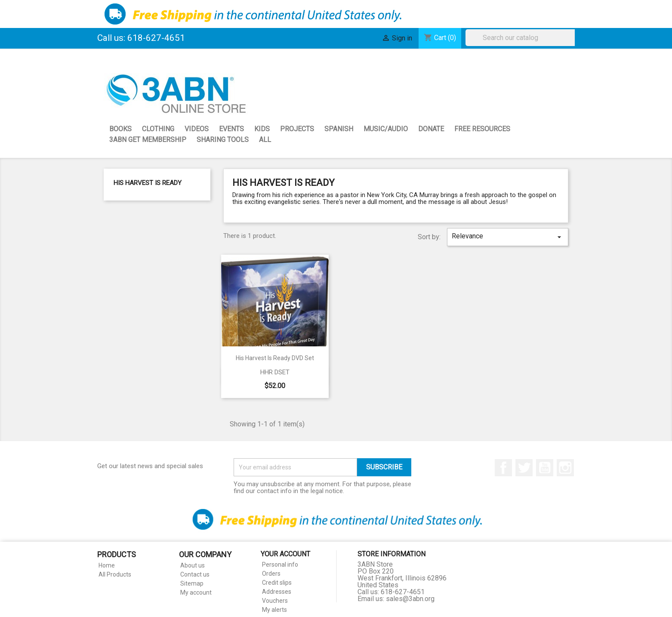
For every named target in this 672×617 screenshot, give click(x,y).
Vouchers (275, 601)
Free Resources (482, 129)
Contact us (195, 574)
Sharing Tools (223, 140)
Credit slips (277, 583)
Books (120, 129)
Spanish (339, 129)
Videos (197, 129)
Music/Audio (386, 129)
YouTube (545, 468)
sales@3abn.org (410, 599)
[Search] (522, 38)
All (265, 140)
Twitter (524, 468)
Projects (297, 129)
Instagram (565, 468)
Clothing (158, 129)
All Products (115, 574)
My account (196, 592)
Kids (262, 129)
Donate (431, 129)
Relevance (508, 237)
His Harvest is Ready (148, 183)
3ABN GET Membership (148, 140)
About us (193, 565)
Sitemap (192, 583)
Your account (285, 554)
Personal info (280, 565)
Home (107, 565)
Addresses (277, 592)
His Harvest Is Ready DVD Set (275, 358)
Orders (271, 574)
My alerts (274, 610)
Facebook (503, 468)
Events (231, 129)
